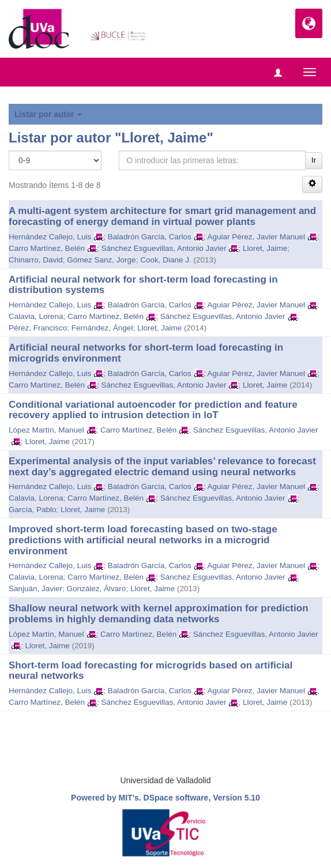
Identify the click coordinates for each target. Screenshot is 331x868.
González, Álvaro (97, 589)
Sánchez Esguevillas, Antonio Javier (164, 248)
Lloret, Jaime (265, 248)
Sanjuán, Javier (35, 589)
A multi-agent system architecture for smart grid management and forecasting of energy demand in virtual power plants (162, 216)
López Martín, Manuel (46, 430)
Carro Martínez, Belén (47, 248)
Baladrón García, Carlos (150, 237)
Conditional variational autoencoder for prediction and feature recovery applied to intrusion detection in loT (153, 410)
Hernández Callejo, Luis (50, 237)
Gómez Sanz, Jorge (101, 260)
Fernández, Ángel (102, 328)
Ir (314, 160)
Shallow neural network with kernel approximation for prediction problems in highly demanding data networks (159, 614)
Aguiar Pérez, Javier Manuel (256, 237)
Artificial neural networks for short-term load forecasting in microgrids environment (146, 353)
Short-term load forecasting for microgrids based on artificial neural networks (151, 671)
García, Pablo (33, 510)
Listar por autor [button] (48, 114)
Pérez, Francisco (38, 328)
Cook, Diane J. (166, 260)
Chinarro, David (36, 260)
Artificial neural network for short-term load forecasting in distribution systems (143, 285)
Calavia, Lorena (36, 316)
